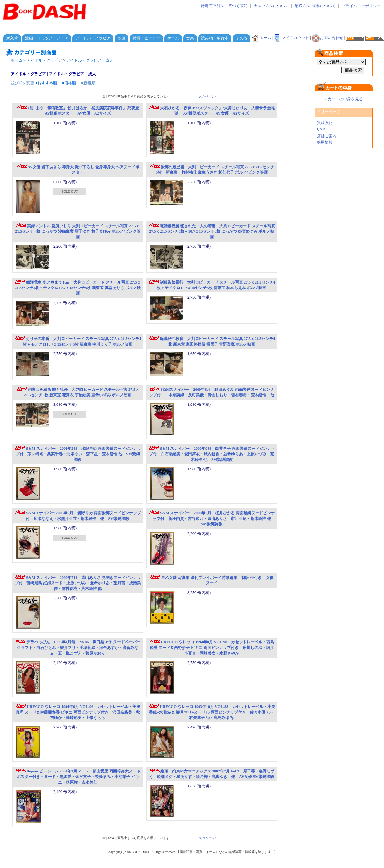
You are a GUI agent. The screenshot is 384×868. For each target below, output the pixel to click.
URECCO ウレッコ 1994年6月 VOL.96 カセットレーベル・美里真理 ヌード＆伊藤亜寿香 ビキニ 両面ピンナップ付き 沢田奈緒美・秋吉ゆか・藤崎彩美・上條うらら (78, 712)
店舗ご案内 (327, 136)
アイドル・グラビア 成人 (90, 60)
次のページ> (208, 96)
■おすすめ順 (46, 83)
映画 (122, 38)
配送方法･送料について (315, 6)
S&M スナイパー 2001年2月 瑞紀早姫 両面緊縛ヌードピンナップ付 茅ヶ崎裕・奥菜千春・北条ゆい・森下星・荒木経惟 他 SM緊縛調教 (78, 454)
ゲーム (173, 38)
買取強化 (325, 123)
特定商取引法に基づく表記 (224, 6)
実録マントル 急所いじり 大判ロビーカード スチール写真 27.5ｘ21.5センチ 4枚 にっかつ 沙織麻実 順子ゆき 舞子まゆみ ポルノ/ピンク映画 (78, 231)
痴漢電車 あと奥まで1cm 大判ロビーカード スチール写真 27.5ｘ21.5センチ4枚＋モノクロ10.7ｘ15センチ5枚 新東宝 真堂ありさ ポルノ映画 (78, 288)
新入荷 (12, 38)
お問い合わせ (328, 38)
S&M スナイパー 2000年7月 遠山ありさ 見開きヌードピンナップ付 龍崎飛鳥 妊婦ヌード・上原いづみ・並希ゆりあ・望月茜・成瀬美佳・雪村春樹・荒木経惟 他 (78, 583)
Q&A (321, 129)
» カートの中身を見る (344, 99)
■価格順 (69, 83)
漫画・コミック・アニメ (47, 38)
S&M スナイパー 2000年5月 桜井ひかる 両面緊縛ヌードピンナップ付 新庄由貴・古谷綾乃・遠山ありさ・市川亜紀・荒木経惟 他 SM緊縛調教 (212, 519)
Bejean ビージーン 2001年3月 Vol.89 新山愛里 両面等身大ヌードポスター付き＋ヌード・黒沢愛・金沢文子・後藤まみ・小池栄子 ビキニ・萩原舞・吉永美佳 (78, 777)
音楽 (190, 38)
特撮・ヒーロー (146, 38)
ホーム (261, 38)
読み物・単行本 (215, 38)
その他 (242, 38)
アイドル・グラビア (93, 38)
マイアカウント (291, 38)
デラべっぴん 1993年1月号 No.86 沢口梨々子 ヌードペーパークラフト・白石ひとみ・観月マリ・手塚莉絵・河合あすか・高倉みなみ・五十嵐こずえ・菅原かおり (78, 648)
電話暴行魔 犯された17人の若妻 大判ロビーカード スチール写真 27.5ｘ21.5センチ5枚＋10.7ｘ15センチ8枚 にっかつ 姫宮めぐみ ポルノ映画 (212, 231)
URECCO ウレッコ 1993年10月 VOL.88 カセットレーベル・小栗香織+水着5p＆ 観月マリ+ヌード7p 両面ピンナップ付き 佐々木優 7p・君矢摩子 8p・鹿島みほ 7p (212, 712)
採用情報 (325, 142)
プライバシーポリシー (361, 6)
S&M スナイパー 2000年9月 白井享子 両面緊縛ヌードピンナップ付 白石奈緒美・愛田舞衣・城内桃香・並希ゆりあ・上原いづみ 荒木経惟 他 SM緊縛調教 (212, 454)
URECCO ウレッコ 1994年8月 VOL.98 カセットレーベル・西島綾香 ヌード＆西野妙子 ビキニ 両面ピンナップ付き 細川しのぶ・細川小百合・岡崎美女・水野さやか (212, 648)
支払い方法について (271, 6)
